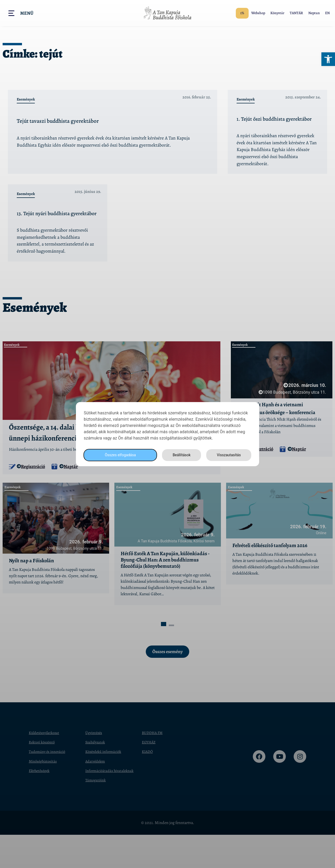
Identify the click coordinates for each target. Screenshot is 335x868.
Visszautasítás (228, 455)
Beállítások (180, 455)
